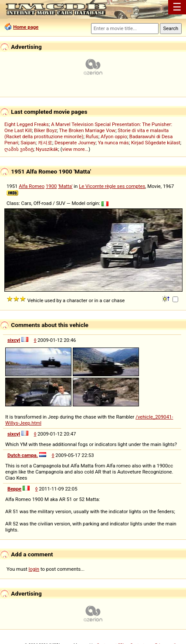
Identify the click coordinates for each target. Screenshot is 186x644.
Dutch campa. (23, 455)
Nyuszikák (47, 149)
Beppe (14, 489)
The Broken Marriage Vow (88, 130)
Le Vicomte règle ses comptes (112, 186)
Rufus (92, 136)
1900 (51, 186)
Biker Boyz (46, 130)
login (34, 569)
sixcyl (14, 340)
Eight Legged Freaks (27, 124)
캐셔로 (45, 143)
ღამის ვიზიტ (19, 149)
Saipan (28, 143)
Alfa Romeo (32, 186)
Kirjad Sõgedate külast (156, 143)
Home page (26, 27)
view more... (76, 149)
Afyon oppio (114, 136)
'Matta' (65, 186)
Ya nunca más (113, 143)
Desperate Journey (75, 143)
